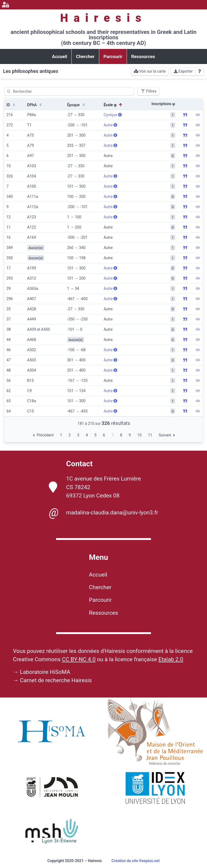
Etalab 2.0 (171, 659)
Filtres (148, 91)
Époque (77, 105)
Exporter (183, 71)
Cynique (113, 115)
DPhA (35, 105)
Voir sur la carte (150, 71)
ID (11, 105)
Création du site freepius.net (135, 861)
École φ (113, 105)
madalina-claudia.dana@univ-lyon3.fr (103, 513)
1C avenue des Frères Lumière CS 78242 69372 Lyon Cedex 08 (95, 487)
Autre (110, 125)
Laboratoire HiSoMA (45, 672)
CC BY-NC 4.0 (79, 659)
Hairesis (103, 18)
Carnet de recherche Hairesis (56, 680)
